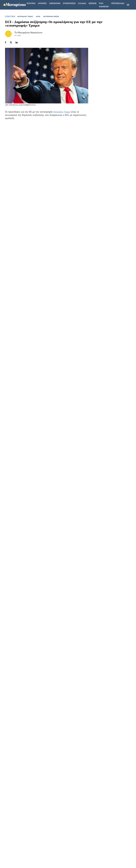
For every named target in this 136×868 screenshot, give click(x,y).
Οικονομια (55, 3)
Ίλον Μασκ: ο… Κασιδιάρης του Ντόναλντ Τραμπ (35, 474)
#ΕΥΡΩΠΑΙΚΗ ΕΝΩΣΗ (51, 16)
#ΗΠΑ (38, 16)
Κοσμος (93, 3)
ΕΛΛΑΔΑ (82, 595)
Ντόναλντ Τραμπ (62, 107)
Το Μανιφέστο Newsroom (28, 33)
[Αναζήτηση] (133, 5)
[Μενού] (128, 5)
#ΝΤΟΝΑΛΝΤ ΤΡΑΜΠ (25, 16)
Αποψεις (42, 3)
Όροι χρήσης (52, 833)
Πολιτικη (31, 3)
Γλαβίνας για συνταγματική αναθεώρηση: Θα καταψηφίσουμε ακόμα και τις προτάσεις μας (106, 226)
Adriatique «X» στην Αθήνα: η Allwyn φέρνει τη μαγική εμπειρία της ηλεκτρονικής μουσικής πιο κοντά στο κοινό (115, 591)
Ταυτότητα (68, 833)
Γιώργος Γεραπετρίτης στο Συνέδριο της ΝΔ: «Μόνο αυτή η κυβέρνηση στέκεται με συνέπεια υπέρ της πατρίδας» (108, 281)
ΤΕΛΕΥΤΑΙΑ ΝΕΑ (99, 214)
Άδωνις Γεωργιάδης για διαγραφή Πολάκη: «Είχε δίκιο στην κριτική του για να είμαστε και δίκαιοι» (107, 263)
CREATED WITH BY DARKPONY (113, 858)
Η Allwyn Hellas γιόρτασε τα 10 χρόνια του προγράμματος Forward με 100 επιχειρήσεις (17, 583)
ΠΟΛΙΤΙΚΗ (10, 16)
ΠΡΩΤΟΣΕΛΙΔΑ (118, 3)
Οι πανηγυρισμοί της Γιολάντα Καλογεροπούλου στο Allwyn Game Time (84, 589)
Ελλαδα (82, 3)
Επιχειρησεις (69, 3)
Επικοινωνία (84, 833)
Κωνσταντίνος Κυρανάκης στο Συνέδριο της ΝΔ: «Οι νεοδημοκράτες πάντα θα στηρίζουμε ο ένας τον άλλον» (106, 245)
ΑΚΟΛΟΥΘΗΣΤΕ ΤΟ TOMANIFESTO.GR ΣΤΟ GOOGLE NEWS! (37, 520)
